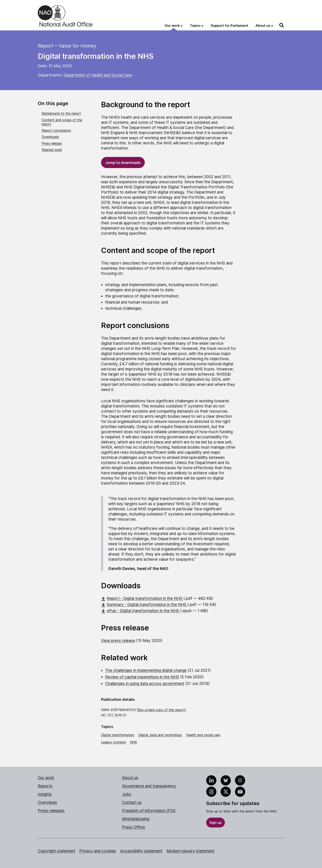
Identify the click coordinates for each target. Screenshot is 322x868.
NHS (133, 742)
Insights (45, 794)
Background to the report (61, 113)
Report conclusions (56, 130)
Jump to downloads (123, 163)
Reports (45, 786)
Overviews (47, 802)
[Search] (282, 25)
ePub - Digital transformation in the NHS (141, 611)
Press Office (133, 827)
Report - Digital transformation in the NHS (142, 598)
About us (130, 778)
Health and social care (203, 735)
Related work (52, 150)
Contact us (132, 802)
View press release (118, 641)
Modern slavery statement (190, 851)
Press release (52, 143)
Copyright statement (56, 851)
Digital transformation (118, 735)
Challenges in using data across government (145, 684)
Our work (46, 778)
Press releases (51, 811)
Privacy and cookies (98, 851)
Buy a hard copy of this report (161, 710)
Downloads (50, 137)
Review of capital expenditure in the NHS (142, 677)
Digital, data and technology (160, 735)
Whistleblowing (136, 819)
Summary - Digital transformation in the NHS (144, 605)
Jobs (127, 794)
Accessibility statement (141, 851)
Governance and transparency (149, 786)
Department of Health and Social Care (98, 75)
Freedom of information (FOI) (149, 811)
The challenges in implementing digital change (146, 670)
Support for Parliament (229, 26)
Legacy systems (113, 742)
